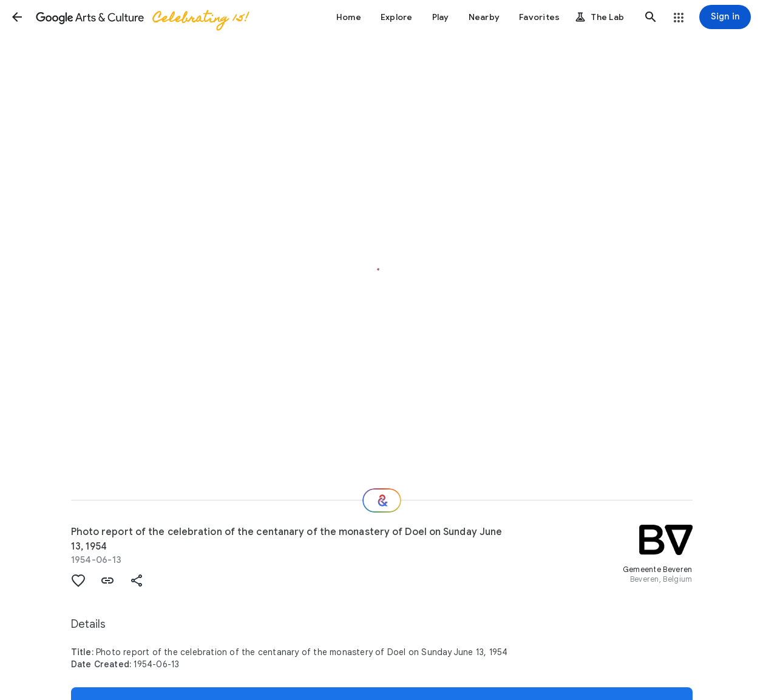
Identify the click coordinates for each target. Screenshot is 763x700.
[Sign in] (725, 17)
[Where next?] (382, 500)
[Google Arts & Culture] (141, 17)
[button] (17, 17)
